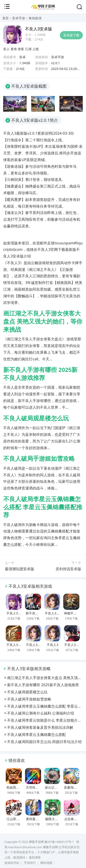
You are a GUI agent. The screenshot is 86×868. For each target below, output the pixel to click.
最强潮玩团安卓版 (19, 569)
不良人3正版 (54, 613)
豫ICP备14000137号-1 (59, 842)
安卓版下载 (71, 35)
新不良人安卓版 (37, 613)
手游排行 (30, 863)
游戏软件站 (12, 863)
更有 (14, 49)
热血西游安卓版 (18, 787)
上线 (36, 49)
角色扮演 (35, 18)
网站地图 (46, 863)
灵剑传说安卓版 (68, 569)
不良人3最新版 (75, 645)
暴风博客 (35, 858)
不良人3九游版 (36, 645)
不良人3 (53, 645)
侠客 (21, 49)
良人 (6, 49)
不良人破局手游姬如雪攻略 (39, 459)
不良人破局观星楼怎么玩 (36, 418)
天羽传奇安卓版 (37, 787)
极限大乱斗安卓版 (58, 819)
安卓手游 (19, 18)
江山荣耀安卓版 (18, 819)
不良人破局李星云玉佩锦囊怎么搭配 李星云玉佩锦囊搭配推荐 (43, 507)
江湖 (28, 49)
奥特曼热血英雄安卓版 (42, 819)
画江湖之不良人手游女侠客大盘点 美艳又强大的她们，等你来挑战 (43, 321)
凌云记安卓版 (54, 787)
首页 (6, 18)
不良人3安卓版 (17, 613)
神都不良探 (72, 613)
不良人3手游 (15, 645)
